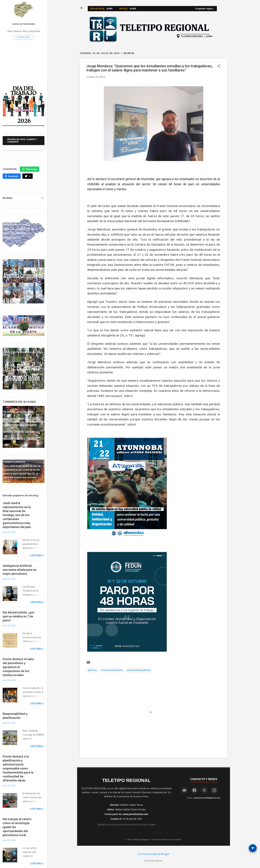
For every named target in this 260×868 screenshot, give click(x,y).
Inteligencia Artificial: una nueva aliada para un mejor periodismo (19, 570)
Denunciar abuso (154, 861)
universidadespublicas (139, 670)
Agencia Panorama (24, 24)
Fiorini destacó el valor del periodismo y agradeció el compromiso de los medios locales (18, 667)
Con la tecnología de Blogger (154, 854)
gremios (92, 670)
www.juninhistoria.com (136, 814)
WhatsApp (29, 169)
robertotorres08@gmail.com (207, 798)
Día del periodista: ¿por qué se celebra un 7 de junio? (19, 616)
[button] (219, 66)
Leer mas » (37, 555)
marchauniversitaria (112, 670)
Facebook (12, 176)
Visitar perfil (24, 37)
